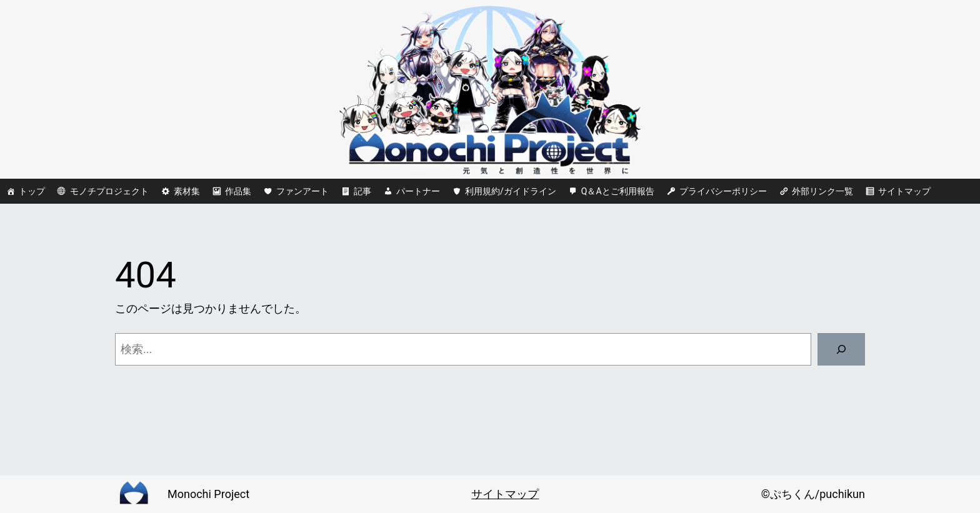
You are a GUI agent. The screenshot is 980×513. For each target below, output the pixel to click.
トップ (32, 191)
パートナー (418, 191)
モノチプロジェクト (109, 191)
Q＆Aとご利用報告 (618, 191)
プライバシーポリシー (723, 191)
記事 (362, 191)
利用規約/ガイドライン (511, 191)
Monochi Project (208, 494)
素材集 (187, 191)
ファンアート (302, 191)
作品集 (238, 191)
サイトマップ (904, 191)
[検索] (841, 349)
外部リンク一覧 (822, 191)
